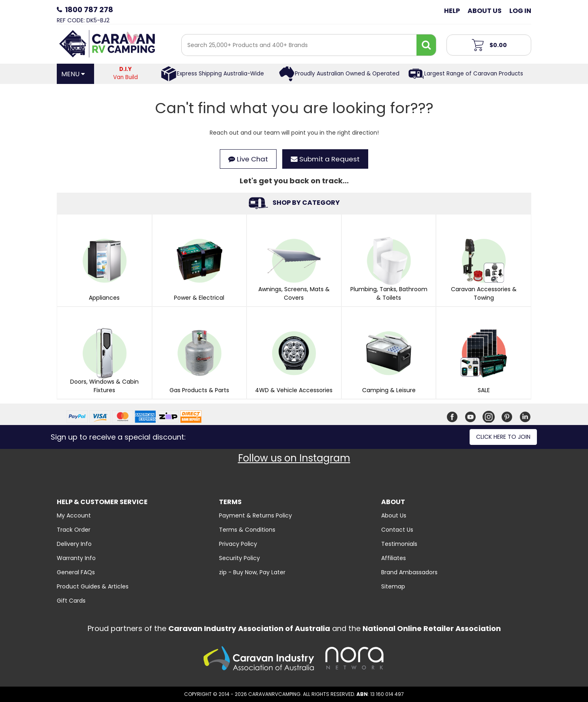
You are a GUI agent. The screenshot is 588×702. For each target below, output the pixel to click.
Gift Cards (71, 601)
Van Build (126, 73)
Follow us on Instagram (294, 458)
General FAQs (76, 572)
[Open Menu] (75, 74)
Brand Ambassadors (409, 572)
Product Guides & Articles (93, 586)
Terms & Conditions (247, 530)
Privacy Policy (238, 544)
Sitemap (393, 586)
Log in (520, 11)
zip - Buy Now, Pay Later (252, 572)
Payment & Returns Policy (255, 515)
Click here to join (503, 437)
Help (452, 11)
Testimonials (399, 544)
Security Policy (239, 558)
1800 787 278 (89, 10)
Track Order (74, 530)
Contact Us (397, 530)
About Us (485, 11)
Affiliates (394, 558)
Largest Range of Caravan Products (474, 74)
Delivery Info (74, 544)
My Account (74, 515)
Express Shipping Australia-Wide (220, 74)
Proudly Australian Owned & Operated (347, 74)
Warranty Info (76, 558)
